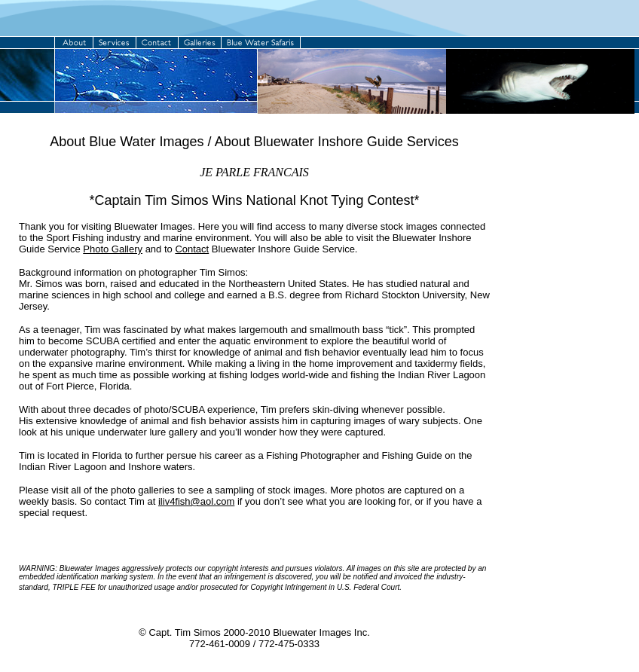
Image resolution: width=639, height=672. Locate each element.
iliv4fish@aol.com (196, 501)
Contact (192, 249)
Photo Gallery (113, 249)
